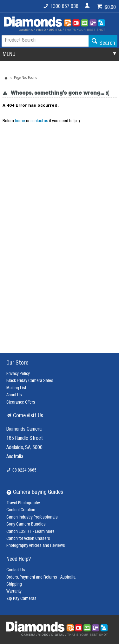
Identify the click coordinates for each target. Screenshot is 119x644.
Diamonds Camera (24, 430)
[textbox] (45, 41)
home (20, 121)
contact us (39, 121)
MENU (9, 55)
